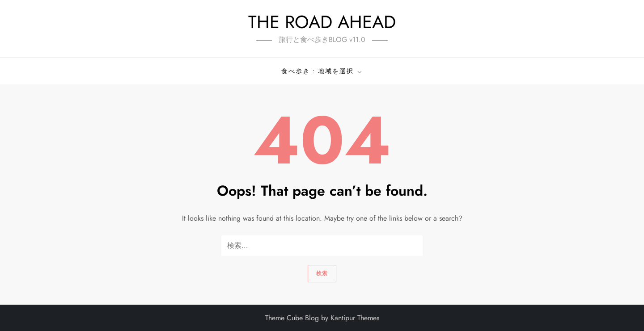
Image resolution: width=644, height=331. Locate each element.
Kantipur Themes (355, 318)
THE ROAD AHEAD (322, 22)
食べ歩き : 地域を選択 (322, 71)
